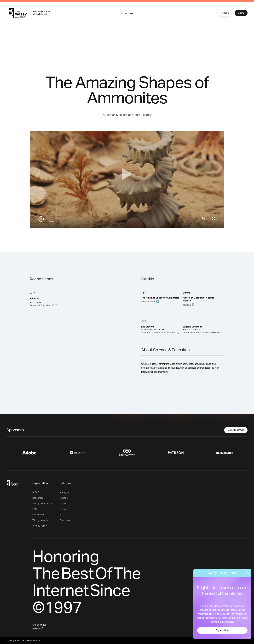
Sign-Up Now (222, 630)
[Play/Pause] (41, 219)
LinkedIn (64, 498)
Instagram (65, 492)
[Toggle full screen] (214, 218)
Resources (38, 498)
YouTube (64, 509)
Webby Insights (40, 520)
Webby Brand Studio (43, 504)
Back (224, 13)
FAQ (35, 509)
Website (187, 305)
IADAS (36, 492)
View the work (148, 302)
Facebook (65, 520)
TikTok (63, 504)
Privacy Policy (40, 526)
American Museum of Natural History (127, 115)
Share (241, 13)
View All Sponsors (236, 430)
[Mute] (203, 218)
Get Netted (38, 515)
